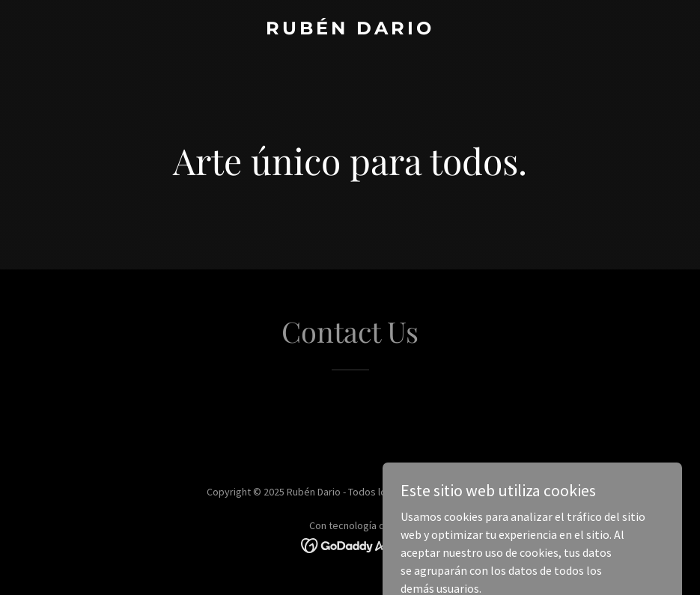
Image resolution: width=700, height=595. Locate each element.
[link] (350, 30)
